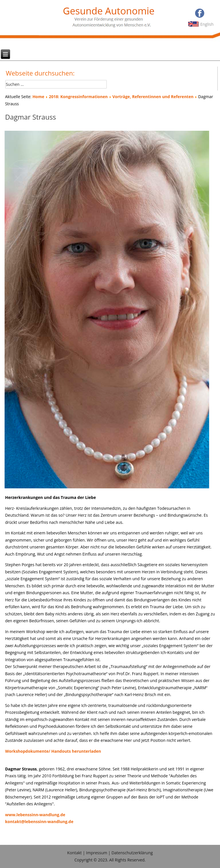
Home (38, 97)
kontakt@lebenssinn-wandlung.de (39, 822)
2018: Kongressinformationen (78, 97)
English (207, 24)
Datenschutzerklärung (132, 853)
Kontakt (75, 853)
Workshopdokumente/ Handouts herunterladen (53, 751)
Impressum (97, 853)
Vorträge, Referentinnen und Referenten (153, 97)
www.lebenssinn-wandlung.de (35, 815)
